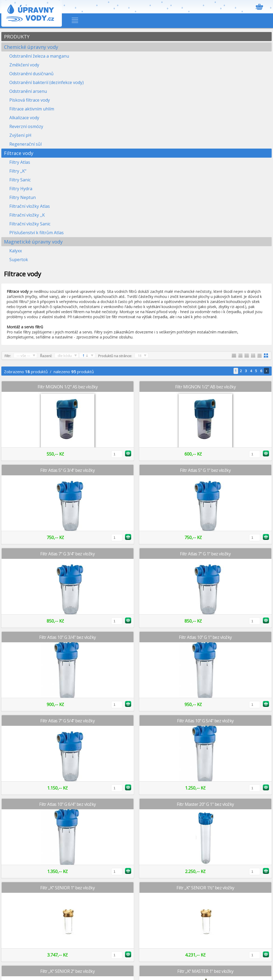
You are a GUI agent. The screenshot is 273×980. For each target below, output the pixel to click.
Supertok (19, 260)
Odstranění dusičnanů (31, 74)
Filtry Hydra (21, 189)
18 (139, 356)
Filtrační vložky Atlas (30, 206)
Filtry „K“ (18, 171)
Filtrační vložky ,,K (27, 215)
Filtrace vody (19, 153)
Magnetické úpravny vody (33, 242)
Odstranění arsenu (28, 91)
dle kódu (65, 356)
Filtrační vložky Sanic (30, 224)
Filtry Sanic (20, 180)
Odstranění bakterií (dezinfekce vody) (47, 82)
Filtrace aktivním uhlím (32, 109)
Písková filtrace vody (30, 100)
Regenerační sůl (25, 144)
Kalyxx (16, 251)
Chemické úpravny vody (31, 47)
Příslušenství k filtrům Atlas (37, 233)
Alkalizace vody (24, 118)
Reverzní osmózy (26, 126)
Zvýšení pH (20, 135)
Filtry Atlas (20, 162)
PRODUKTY (17, 37)
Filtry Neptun (23, 197)
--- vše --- (23, 356)
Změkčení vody (24, 65)
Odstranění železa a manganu (39, 56)
